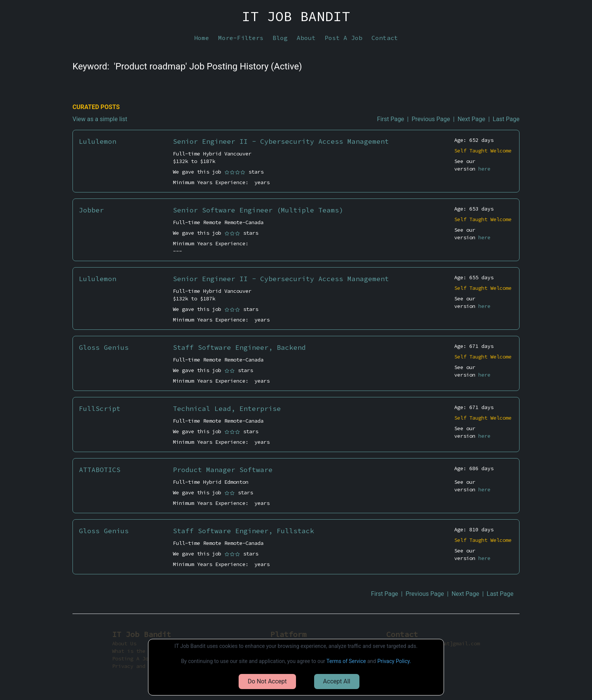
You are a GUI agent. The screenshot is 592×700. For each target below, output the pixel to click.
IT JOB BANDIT (296, 17)
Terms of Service (346, 661)
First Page (391, 119)
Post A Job (344, 38)
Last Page (506, 119)
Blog (280, 38)
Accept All (337, 681)
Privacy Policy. (394, 661)
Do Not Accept (267, 681)
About (306, 38)
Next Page (471, 119)
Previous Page (431, 119)
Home (202, 38)
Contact (385, 38)
